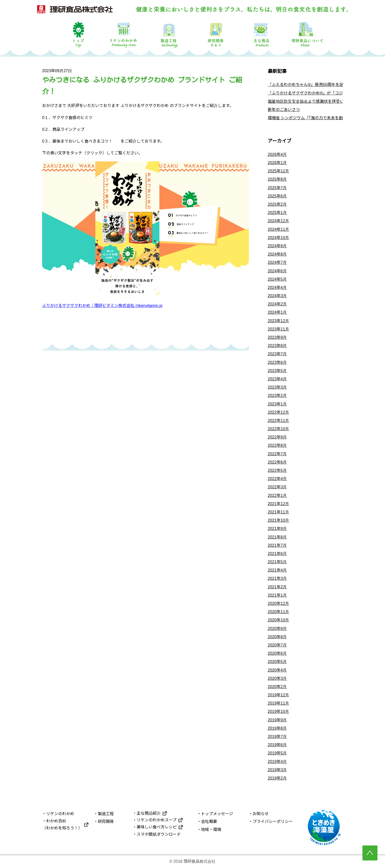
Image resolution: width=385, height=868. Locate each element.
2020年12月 (278, 604)
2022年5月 (277, 470)
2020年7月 (277, 645)
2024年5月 (277, 279)
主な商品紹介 (149, 813)
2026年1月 (277, 163)
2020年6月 (277, 653)
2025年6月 (277, 196)
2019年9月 (277, 720)
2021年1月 (277, 595)
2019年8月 (277, 728)
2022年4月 (277, 479)
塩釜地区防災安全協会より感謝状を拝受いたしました (316, 101)
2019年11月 (278, 703)
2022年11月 (278, 421)
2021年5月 (277, 562)
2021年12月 (278, 504)
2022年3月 (277, 487)
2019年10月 (278, 712)
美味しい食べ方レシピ (157, 827)
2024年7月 (277, 262)
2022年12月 (278, 412)
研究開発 (215, 34)
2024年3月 (277, 296)
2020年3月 (277, 678)
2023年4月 (277, 379)
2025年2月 (277, 204)
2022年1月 (277, 496)
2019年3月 (277, 770)
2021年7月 (277, 545)
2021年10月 (278, 520)
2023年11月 (278, 329)
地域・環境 (211, 830)
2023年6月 (277, 362)
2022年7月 (277, 454)
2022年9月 (277, 437)
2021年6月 (277, 554)
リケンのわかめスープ (157, 820)
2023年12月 (278, 321)
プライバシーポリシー (273, 822)
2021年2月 (277, 587)
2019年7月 (277, 737)
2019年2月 (277, 778)
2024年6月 (277, 271)
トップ (78, 34)
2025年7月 (277, 188)
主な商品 (261, 34)
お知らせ (261, 814)
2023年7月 (277, 354)
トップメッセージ (217, 814)
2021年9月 (277, 529)
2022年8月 (277, 445)
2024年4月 (277, 288)
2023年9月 (277, 337)
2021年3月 (277, 578)
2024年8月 (277, 254)
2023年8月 (277, 346)
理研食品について (307, 34)
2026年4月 (277, 154)
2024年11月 (278, 229)
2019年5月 (277, 753)
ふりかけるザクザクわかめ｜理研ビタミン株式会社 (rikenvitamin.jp (102, 306)
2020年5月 (277, 662)
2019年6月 (277, 745)
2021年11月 (278, 512)
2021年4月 (277, 570)
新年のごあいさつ (284, 110)
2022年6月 (277, 462)
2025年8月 (277, 179)
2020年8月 (277, 637)
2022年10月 (278, 429)
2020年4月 (277, 670)
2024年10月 (278, 238)
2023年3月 (277, 387)
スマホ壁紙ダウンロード (159, 834)
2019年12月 (278, 695)
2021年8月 (277, 537)
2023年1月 (277, 404)
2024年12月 (278, 221)
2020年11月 (278, 612)
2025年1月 (277, 213)
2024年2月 (277, 304)
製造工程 (170, 34)
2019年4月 (277, 762)
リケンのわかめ (123, 34)
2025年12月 (278, 171)
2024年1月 (277, 312)
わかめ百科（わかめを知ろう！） (62, 824)
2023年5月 (277, 371)
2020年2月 (277, 687)
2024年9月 (277, 246)
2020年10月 (278, 620)
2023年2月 (277, 396)
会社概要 (209, 822)
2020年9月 (277, 629)
